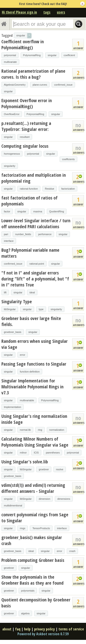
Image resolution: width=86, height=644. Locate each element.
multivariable (27, 400)
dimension (44, 499)
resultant (25, 137)
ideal (32, 292)
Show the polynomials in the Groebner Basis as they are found (32, 580)
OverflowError (12, 114)
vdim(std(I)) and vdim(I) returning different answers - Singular (33, 488)
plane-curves (40, 85)
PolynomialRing (32, 55)
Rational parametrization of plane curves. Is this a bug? (33, 74)
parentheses (53, 453)
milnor (23, 453)
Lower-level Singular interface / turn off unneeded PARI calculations (36, 224)
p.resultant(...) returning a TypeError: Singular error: (26, 126)
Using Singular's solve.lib (25, 462)
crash (72, 551)
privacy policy (44, 629)
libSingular (10, 309)
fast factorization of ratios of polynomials (29, 201)
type (41, 309)
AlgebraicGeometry (15, 85)
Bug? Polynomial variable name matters (30, 253)
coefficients (68, 159)
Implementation (12, 407)
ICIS (36, 453)
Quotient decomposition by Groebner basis (36, 603)
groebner (44, 469)
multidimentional (13, 505)
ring (40, 430)
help (27, 629)
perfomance (45, 234)
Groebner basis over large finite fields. (31, 321)
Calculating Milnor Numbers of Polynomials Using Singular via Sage (35, 442)
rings (23, 528)
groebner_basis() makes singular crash (32, 540)
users (61, 12)
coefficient (69, 55)
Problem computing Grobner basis (33, 560)
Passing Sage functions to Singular (34, 364)
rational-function (29, 189)
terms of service (71, 629)
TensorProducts (41, 528)
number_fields (23, 234)
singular (52, 55)
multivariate (10, 62)
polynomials (28, 591)
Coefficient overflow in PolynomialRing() (23, 45)
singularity (10, 166)
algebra (25, 613)
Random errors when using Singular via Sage (35, 344)
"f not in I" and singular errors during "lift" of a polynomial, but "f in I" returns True (35, 279)
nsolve (60, 469)
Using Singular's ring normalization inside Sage (34, 419)
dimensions (64, 499)
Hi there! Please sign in (19, 12)
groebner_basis (13, 332)
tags (47, 12)
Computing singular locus (25, 146)
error (23, 355)
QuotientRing (57, 211)
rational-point (37, 264)
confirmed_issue (63, 85)
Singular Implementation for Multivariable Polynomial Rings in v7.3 (32, 387)
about (7, 629)
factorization (68, 189)
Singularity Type (17, 302)
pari (6, 234)
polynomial (10, 55)
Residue (50, 189)
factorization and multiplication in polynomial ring (34, 178)
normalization (57, 430)
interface (9, 241)
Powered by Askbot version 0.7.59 (43, 634)
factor (7, 211)
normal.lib (25, 430)
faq (18, 629)
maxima (38, 211)
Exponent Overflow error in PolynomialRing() (27, 103)
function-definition (30, 372)
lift (5, 292)
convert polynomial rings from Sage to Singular (35, 518)
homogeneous (12, 154)
